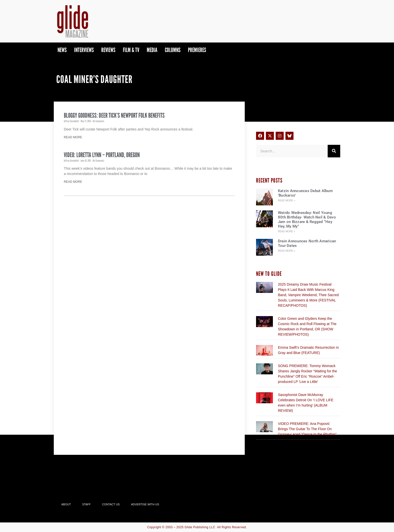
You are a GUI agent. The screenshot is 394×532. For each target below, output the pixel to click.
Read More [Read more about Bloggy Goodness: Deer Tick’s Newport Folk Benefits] (73, 137)
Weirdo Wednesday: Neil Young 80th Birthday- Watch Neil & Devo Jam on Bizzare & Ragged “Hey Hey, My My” (307, 219)
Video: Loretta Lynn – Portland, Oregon (102, 155)
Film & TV (131, 50)
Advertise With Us (145, 504)
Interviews (84, 50)
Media (152, 50)
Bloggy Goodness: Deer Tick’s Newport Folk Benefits (114, 115)
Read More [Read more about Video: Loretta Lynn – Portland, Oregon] (73, 182)
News (62, 50)
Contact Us (111, 504)
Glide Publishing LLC (200, 527)
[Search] (334, 151)
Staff (86, 504)
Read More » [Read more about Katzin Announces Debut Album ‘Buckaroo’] (287, 201)
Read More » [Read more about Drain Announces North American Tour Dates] (287, 251)
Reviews (108, 50)
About (66, 504)
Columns (173, 50)
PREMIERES (197, 50)
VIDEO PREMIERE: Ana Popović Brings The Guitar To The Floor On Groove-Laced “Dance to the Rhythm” (307, 429)
